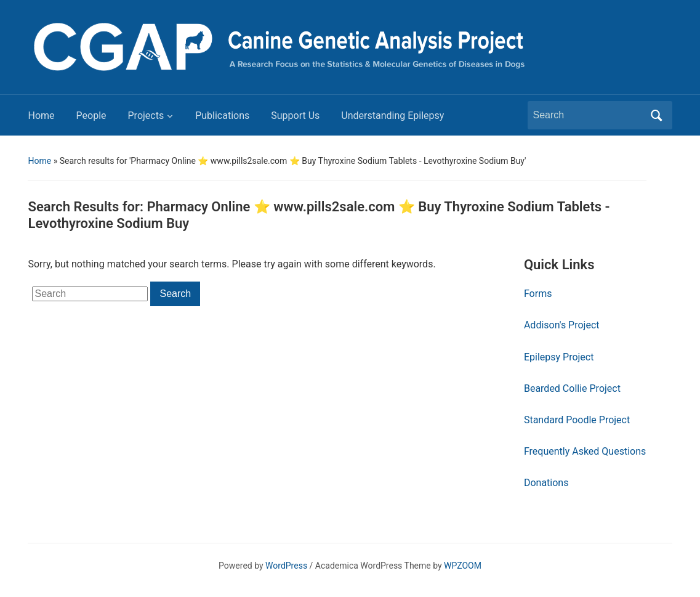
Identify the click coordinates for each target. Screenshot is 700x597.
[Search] (589, 115)
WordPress (286, 566)
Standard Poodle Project (577, 420)
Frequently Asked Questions (585, 451)
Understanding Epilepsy (392, 116)
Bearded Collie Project (572, 388)
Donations (546, 483)
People (91, 116)
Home (41, 116)
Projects (146, 116)
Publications (222, 116)
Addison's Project (562, 325)
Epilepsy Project (559, 357)
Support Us (295, 116)
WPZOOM (463, 566)
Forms (538, 294)
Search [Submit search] (657, 115)
